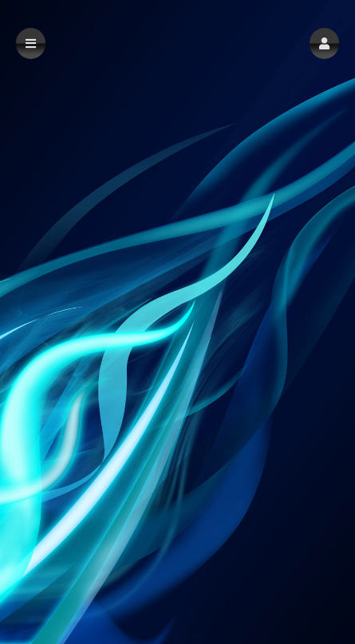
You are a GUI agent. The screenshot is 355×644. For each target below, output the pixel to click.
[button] (324, 43)
